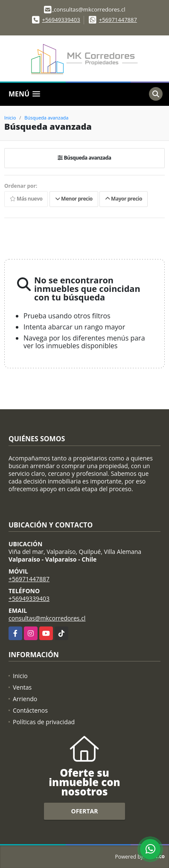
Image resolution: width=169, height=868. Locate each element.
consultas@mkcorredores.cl (47, 618)
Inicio (10, 118)
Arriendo (25, 699)
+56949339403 (61, 20)
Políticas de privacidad (44, 722)
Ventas (22, 687)
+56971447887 (118, 20)
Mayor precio (124, 199)
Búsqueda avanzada (46, 118)
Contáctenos (30, 710)
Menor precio (74, 199)
